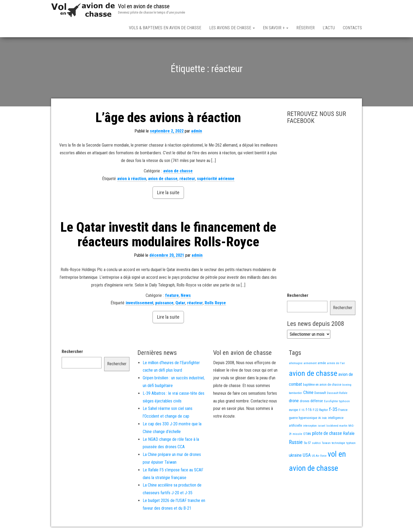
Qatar (180, 303)
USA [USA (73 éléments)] (307, 455)
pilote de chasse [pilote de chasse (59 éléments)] (327, 433)
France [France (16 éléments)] (343, 410)
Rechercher (298, 295)
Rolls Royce (215, 303)
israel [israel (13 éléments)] (322, 426)
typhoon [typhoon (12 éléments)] (351, 443)
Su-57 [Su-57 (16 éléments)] (307, 443)
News (186, 295)
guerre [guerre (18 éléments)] (293, 418)
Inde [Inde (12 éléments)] (324, 418)
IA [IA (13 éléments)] (319, 418)
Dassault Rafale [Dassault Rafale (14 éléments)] (337, 393)
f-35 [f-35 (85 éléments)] (333, 409)
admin (197, 131)
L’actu (329, 28)
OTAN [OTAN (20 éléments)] (307, 434)
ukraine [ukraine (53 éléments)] (295, 455)
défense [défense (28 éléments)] (317, 401)
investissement (140, 303)
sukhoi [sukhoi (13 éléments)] (316, 443)
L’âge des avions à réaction (168, 118)
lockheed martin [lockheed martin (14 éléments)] (337, 426)
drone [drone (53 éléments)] (294, 401)
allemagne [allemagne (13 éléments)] (296, 363)
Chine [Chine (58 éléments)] (308, 392)
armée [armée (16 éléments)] (322, 363)
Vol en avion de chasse (144, 6)
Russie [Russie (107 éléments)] (296, 442)
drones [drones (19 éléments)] (305, 401)
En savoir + (276, 28)
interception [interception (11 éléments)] (310, 426)
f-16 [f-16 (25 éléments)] (309, 410)
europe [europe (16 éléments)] (293, 410)
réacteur (187, 179)
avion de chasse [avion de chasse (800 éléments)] (313, 373)
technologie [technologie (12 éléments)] (338, 443)
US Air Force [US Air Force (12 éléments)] (319, 456)
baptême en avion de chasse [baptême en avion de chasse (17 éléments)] (322, 385)
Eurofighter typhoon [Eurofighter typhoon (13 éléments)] (337, 401)
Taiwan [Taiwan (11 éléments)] (326, 443)
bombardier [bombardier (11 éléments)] (296, 393)
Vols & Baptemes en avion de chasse (165, 28)
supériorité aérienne (216, 179)
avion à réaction (132, 179)
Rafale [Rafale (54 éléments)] (349, 433)
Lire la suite (168, 192)
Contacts (352, 28)
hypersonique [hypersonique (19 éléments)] (308, 418)
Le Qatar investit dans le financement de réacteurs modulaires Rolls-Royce (168, 234)
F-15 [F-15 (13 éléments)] (302, 410)
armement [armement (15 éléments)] (310, 363)
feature (172, 295)
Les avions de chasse (232, 28)
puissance (164, 303)
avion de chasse (178, 171)
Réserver (305, 28)
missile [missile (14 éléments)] (297, 434)
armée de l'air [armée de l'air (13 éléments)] (336, 363)
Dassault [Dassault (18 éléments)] (320, 393)
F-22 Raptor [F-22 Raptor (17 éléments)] (320, 410)
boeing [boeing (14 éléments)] (347, 385)
